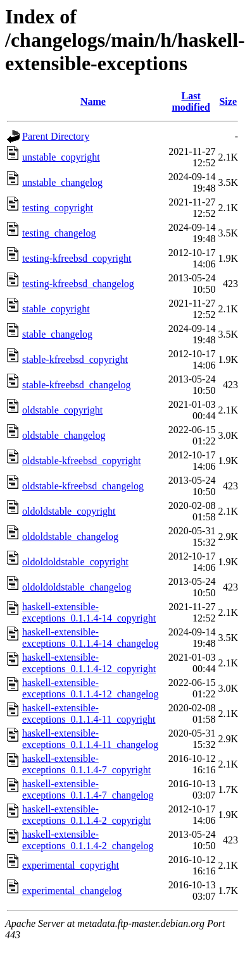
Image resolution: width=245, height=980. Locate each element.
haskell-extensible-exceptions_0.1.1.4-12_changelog (91, 688)
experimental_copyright (71, 865)
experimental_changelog (72, 891)
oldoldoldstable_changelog (77, 587)
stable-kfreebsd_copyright (75, 359)
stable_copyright (56, 309)
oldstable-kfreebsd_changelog (83, 486)
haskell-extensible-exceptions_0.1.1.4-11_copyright (89, 714)
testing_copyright (58, 208)
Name (93, 101)
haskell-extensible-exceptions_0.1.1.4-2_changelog (88, 840)
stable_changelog (57, 334)
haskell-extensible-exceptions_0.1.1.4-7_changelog (88, 789)
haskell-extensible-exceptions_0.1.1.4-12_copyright (89, 663)
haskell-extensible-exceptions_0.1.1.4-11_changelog (90, 739)
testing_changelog (59, 233)
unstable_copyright (61, 157)
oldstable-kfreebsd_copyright (82, 461)
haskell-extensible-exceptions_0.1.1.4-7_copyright (86, 764)
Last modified (191, 101)
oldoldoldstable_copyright (75, 562)
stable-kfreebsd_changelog (76, 385)
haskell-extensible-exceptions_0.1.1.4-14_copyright (89, 612)
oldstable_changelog (64, 435)
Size (228, 101)
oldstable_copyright (62, 410)
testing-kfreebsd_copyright (77, 258)
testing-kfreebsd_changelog (78, 284)
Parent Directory (56, 136)
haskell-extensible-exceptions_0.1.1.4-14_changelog (91, 638)
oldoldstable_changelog (70, 536)
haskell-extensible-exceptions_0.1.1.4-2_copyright (86, 815)
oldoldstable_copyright (69, 511)
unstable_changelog (62, 182)
